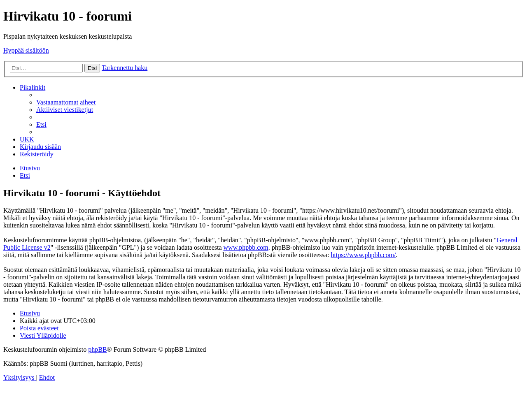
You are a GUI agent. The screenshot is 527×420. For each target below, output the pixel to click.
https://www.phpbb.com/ (363, 255)
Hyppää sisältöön (26, 50)
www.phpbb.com (246, 247)
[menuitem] (66, 102)
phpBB (97, 349)
